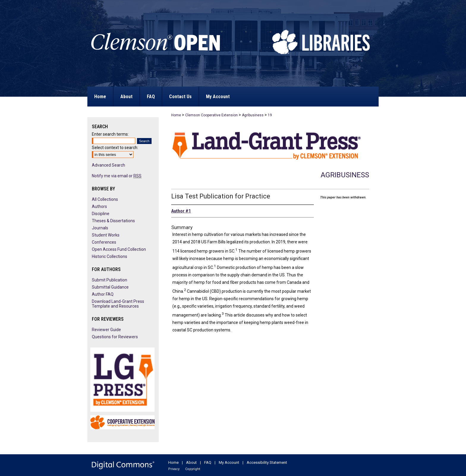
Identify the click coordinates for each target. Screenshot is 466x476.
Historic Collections (110, 256)
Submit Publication (110, 280)
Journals (100, 228)
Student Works (106, 235)
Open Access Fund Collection (119, 249)
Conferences (104, 242)
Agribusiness (253, 115)
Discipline (101, 214)
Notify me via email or (117, 176)
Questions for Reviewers (115, 337)
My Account (229, 462)
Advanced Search (108, 165)
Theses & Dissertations (113, 221)
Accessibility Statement (267, 462)
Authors (99, 206)
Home (176, 115)
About (191, 462)
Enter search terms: (110, 134)
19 (270, 115)
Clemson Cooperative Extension (211, 115)
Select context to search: (115, 148)
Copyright (193, 469)
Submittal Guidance (110, 287)
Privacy (174, 469)
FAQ (208, 462)
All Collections (105, 199)
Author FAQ (103, 294)
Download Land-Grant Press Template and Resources (118, 304)
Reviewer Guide (106, 330)
